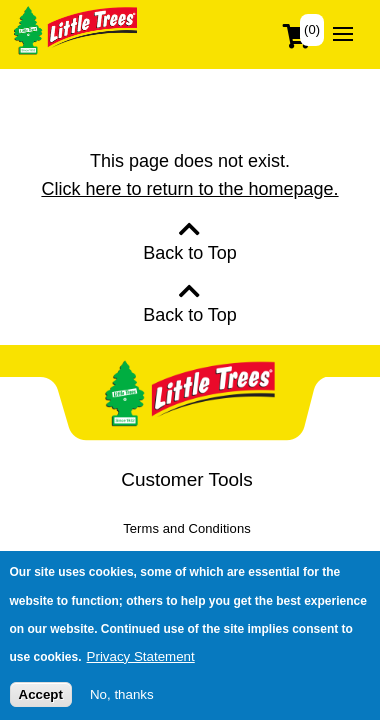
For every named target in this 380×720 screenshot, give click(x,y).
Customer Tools (187, 479)
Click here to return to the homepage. (189, 189)
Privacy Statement (141, 662)
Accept (41, 701)
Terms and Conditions (187, 528)
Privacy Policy (187, 556)
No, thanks (122, 701)
